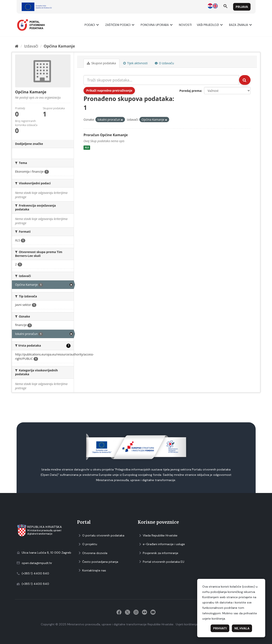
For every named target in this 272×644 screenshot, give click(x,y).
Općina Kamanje (59, 46)
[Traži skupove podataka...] (161, 80)
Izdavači (31, 46)
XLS (87, 148)
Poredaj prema (190, 91)
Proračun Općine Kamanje (106, 135)
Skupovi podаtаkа (101, 63)
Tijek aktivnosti (135, 63)
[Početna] (17, 46)
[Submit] (245, 80)
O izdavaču (164, 63)
